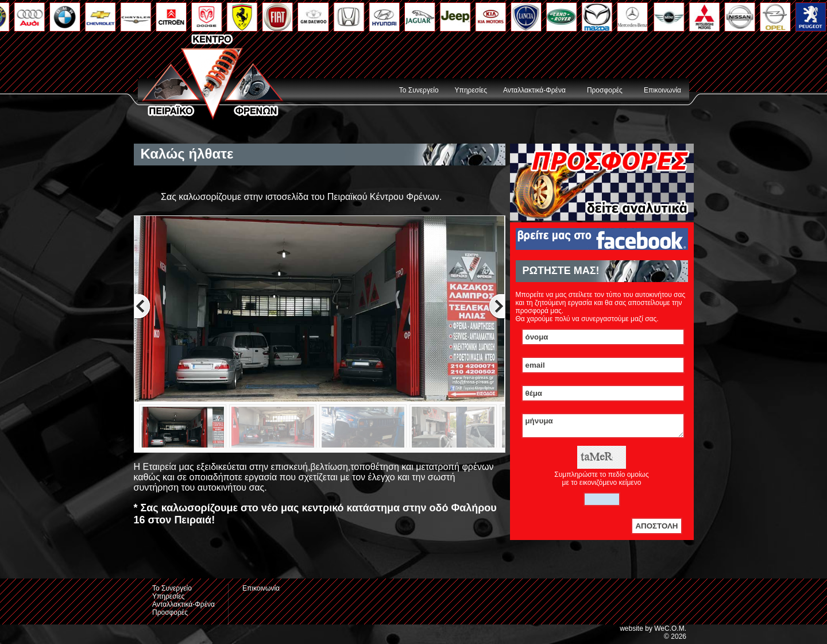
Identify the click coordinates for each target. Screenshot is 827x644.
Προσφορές (605, 90)
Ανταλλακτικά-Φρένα (534, 90)
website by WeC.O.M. (653, 632)
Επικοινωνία (662, 90)
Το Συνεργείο (419, 90)
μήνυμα (603, 427)
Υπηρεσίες (471, 90)
